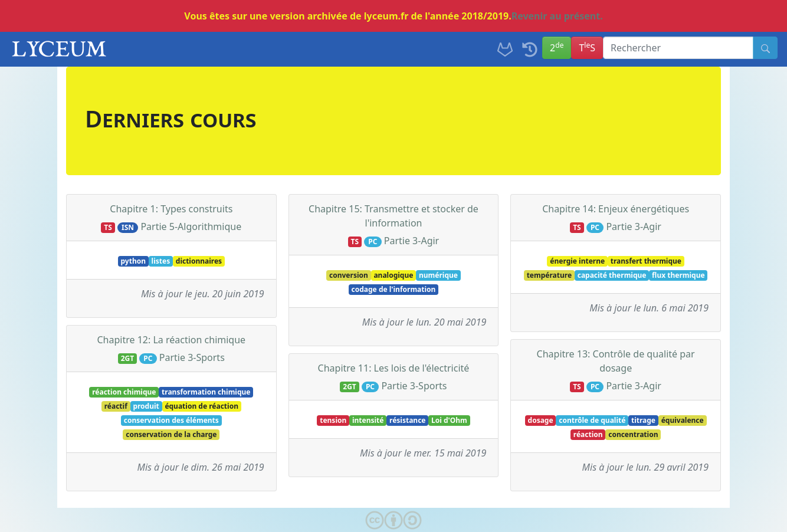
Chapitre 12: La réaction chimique (172, 340)
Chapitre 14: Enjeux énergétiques (616, 209)
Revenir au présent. (557, 16)
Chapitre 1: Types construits (171, 209)
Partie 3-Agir (411, 241)
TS (587, 47)
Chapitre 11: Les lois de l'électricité (394, 368)
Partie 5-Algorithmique (191, 226)
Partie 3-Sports (192, 357)
